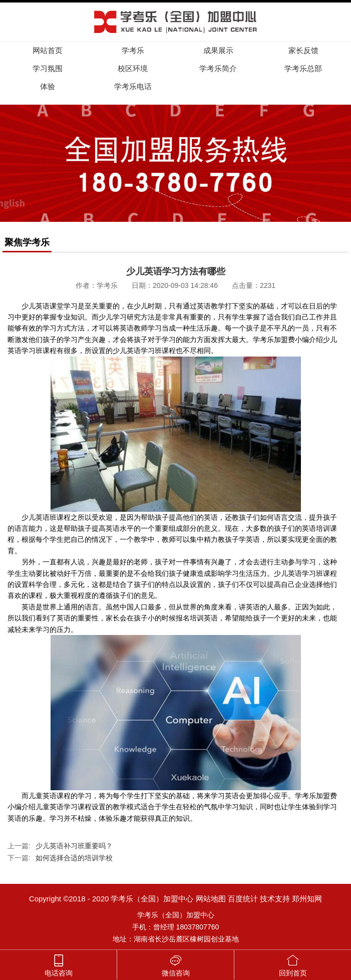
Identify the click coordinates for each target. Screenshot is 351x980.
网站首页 (48, 50)
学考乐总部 (303, 68)
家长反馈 (303, 50)
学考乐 (133, 50)
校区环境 (133, 68)
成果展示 (218, 50)
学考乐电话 (133, 86)
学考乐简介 (218, 68)
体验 (48, 86)
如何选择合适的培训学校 (74, 858)
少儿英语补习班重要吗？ (74, 846)
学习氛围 (48, 68)
